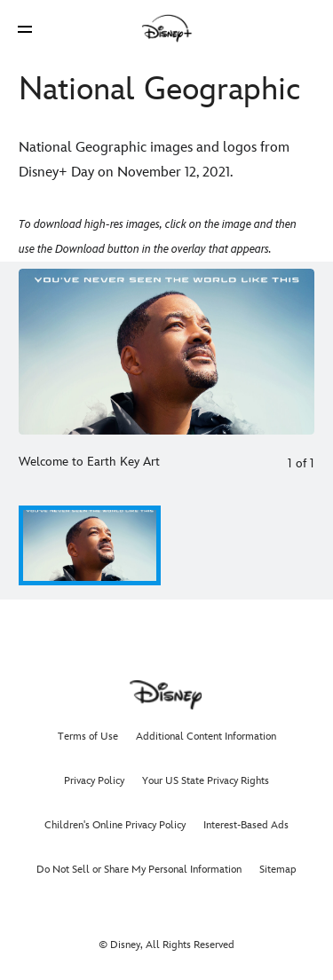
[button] (25, 29)
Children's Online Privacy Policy (115, 825)
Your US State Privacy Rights (206, 781)
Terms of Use (88, 737)
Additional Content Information (206, 737)
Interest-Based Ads (246, 825)
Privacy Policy (94, 781)
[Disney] (167, 28)
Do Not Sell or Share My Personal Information (139, 870)
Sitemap (278, 870)
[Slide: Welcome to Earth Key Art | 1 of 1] (166, 352)
